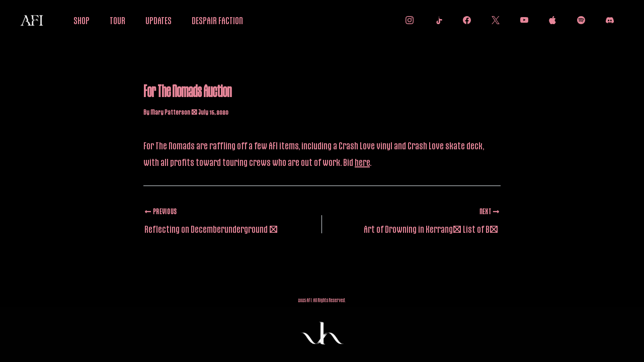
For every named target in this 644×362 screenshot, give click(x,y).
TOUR (117, 20)
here (362, 162)
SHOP (82, 20)
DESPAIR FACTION (217, 20)
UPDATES (158, 20)
